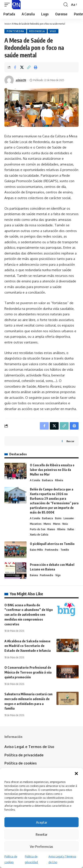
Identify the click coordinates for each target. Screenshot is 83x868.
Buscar (70, 441)
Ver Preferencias (41, 846)
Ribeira (59, 480)
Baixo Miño (36, 550)
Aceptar (42, 822)
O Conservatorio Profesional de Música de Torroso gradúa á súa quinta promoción (28, 672)
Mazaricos (36, 524)
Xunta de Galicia (39, 535)
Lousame (69, 518)
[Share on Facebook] (15, 67)
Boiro (58, 518)
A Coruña (35, 480)
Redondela (37, 31)
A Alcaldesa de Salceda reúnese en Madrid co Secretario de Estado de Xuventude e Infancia (28, 646)
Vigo (53, 31)
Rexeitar (41, 834)
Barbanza (47, 480)
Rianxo (51, 529)
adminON (21, 80)
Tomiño (65, 550)
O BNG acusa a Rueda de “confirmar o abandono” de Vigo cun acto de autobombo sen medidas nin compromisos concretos (29, 615)
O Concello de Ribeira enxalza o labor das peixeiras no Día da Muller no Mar (52, 470)
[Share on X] (22, 67)
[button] (76, 774)
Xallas (71, 529)
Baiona (34, 575)
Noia (65, 524)
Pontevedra (15, 31)
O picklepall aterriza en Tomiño (52, 544)
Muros (47, 524)
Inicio (7, 24)
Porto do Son (38, 529)
